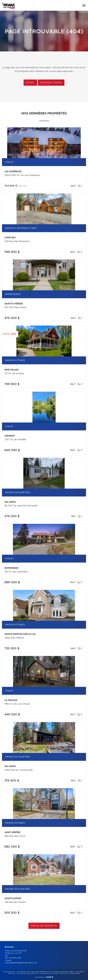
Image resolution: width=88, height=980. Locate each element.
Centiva (49, 977)
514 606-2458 (15, 958)
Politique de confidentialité (28, 973)
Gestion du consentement (70, 973)
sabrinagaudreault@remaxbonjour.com (21, 963)
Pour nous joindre (51, 83)
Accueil (30, 83)
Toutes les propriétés (44, 926)
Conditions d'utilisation (49, 973)
